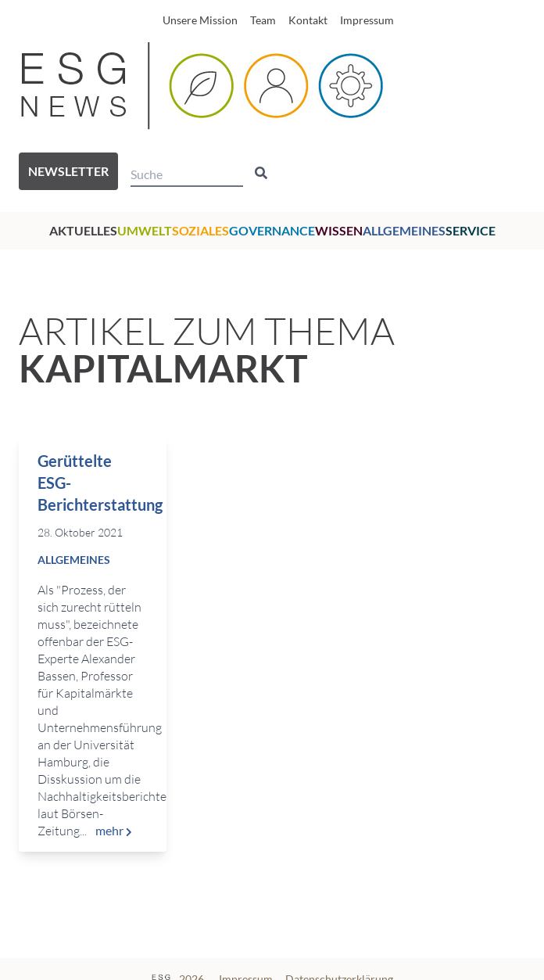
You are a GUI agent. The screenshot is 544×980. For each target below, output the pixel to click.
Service (471, 230)
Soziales (200, 230)
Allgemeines (404, 230)
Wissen (339, 230)
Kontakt (308, 20)
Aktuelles (83, 230)
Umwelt (145, 230)
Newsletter (68, 171)
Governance (272, 230)
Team (263, 20)
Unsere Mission (200, 20)
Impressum (367, 20)
